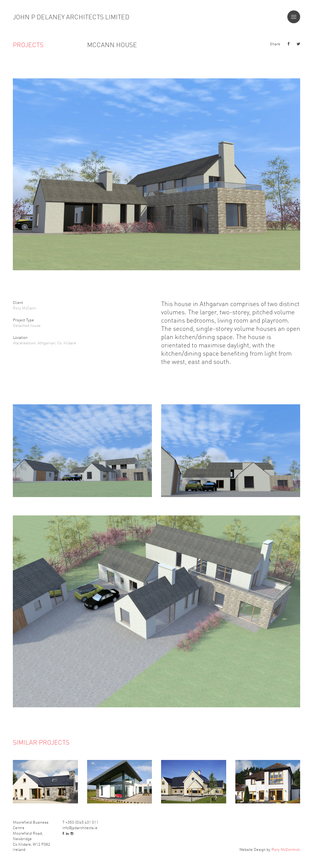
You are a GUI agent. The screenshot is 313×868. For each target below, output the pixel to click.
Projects (28, 45)
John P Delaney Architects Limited (71, 17)
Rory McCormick (286, 849)
